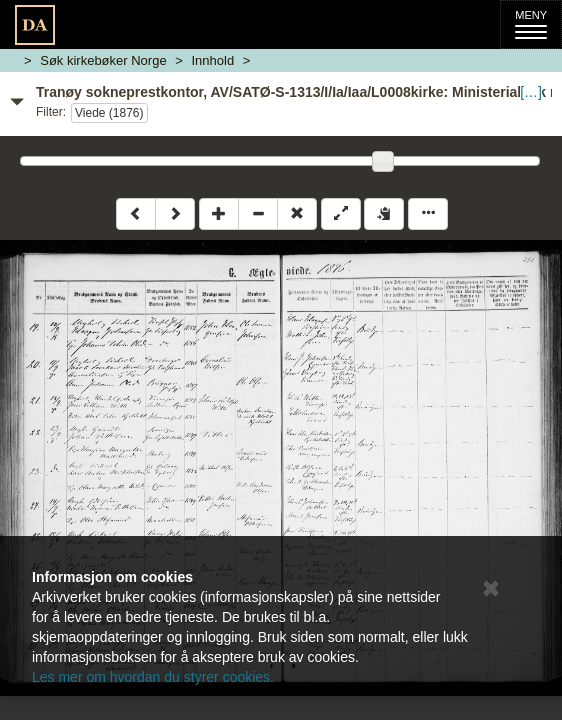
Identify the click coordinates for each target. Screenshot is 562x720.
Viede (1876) (109, 113)
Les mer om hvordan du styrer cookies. (153, 677)
